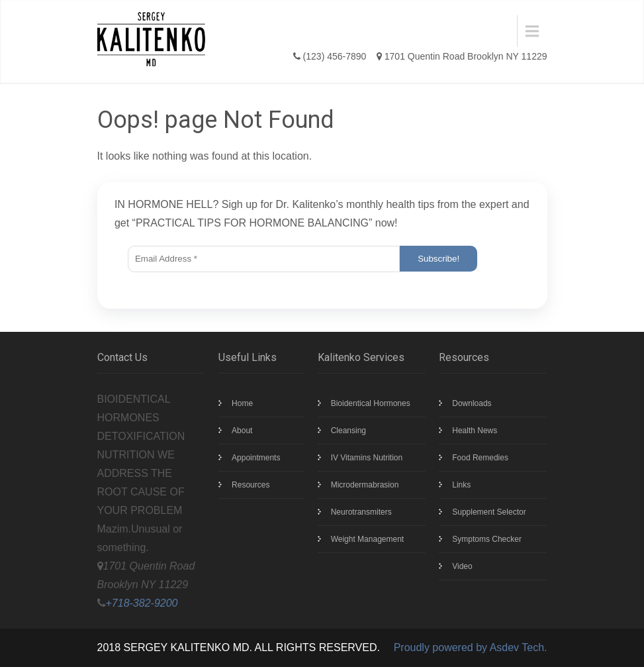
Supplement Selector (489, 512)
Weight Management (368, 539)
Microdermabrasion (365, 485)
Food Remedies (480, 458)
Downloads (472, 403)
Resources (251, 485)
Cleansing (348, 431)
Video (462, 566)
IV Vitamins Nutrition (367, 458)
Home (242, 403)
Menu (252, 31)
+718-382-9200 (142, 603)
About (242, 431)
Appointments (256, 458)
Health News (475, 431)
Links (461, 485)
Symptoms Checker (487, 539)
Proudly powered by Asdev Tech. (471, 647)
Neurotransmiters (361, 512)
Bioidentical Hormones (371, 403)
